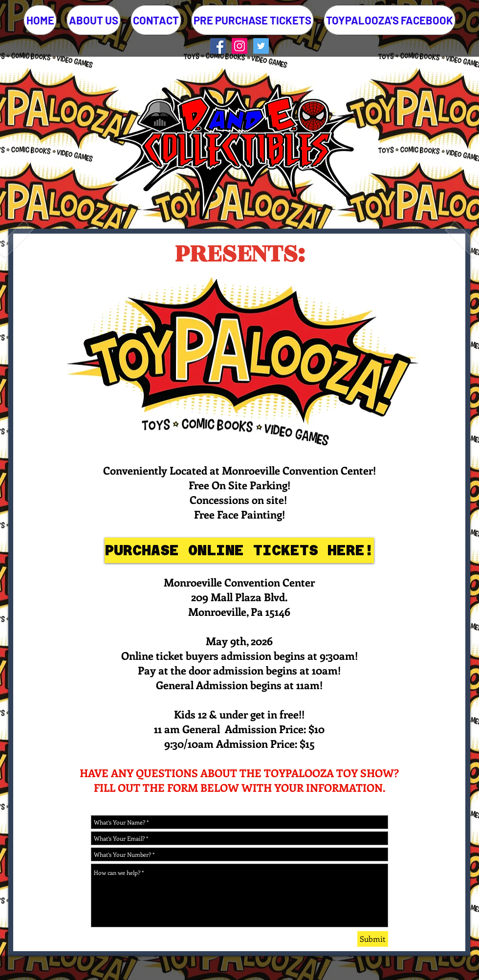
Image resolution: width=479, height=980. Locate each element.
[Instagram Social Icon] (239, 46)
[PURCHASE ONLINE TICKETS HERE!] (239, 550)
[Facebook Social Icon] (218, 46)
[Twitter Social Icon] (261, 46)
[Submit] (373, 939)
